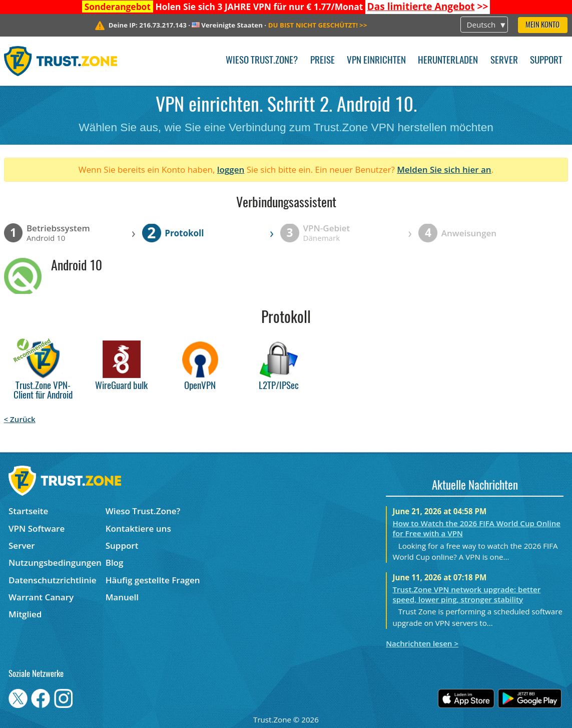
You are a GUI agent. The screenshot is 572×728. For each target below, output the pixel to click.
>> (428, 7)
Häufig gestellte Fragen (153, 580)
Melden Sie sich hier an (444, 169)
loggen (231, 169)
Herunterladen (448, 61)
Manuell (122, 597)
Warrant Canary (41, 597)
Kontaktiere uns (138, 528)
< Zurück (20, 419)
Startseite (28, 511)
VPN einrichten (376, 61)
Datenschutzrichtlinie (53, 580)
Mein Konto (542, 25)
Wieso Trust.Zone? (262, 61)
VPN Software (37, 528)
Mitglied (25, 614)
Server (504, 61)
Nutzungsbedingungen (55, 563)
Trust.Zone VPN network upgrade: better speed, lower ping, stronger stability (466, 594)
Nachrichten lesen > (422, 643)
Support (546, 61)
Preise (323, 61)
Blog (115, 563)
